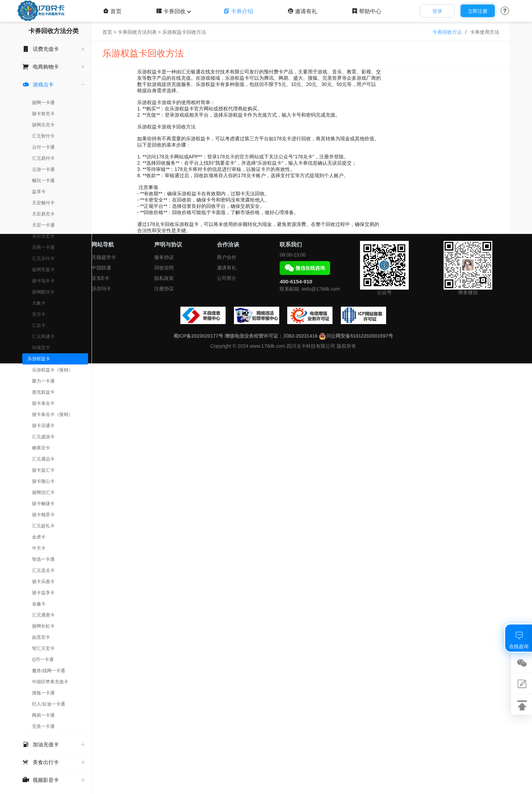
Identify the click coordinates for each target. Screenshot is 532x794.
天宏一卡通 (43, 225)
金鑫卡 (39, 604)
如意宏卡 (41, 637)
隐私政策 (164, 278)
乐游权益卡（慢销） (52, 370)
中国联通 (101, 268)
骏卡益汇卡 (43, 470)
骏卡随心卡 (43, 481)
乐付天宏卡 (43, 236)
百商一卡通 (43, 247)
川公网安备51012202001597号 (356, 336)
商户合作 (227, 257)
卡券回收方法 (447, 32)
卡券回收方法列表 (137, 32)
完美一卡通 (43, 726)
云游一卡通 (43, 169)
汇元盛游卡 (43, 437)
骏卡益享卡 (43, 593)
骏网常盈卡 (43, 270)
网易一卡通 (43, 715)
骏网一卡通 (43, 103)
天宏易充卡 (43, 214)
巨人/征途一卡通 (49, 704)
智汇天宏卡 (43, 648)
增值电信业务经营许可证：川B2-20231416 (271, 336)
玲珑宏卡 (41, 348)
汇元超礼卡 (43, 526)
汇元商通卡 (43, 336)
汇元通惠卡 (43, 615)
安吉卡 (39, 314)
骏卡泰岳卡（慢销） (52, 414)
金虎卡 (39, 537)
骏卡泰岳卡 (43, 403)
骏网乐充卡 (43, 125)
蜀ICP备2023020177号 (198, 336)
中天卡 (39, 548)
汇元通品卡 (43, 459)
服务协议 (164, 257)
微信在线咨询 (305, 268)
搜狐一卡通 (43, 693)
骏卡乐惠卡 (43, 581)
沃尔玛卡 (101, 289)
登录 (437, 11)
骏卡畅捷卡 (43, 504)
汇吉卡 (39, 325)
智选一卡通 (43, 559)
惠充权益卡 (43, 392)
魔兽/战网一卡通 (49, 671)
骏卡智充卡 (43, 114)
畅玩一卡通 (43, 180)
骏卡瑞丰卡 (43, 281)
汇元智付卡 (43, 136)
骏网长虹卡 (43, 626)
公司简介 (227, 278)
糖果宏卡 (41, 448)
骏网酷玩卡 (43, 292)
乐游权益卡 (39, 359)
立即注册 (478, 11)
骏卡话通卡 (43, 426)
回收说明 (164, 268)
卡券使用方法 (485, 32)
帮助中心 (366, 11)
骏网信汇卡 (43, 492)
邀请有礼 (302, 11)
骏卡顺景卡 (43, 515)
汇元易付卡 (43, 158)
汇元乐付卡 (43, 258)
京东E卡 (100, 278)
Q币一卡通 (43, 659)
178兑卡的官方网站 (238, 157)
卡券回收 (173, 11)
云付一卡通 (43, 147)
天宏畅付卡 (43, 203)
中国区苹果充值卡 (50, 682)
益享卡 (39, 192)
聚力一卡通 (43, 381)
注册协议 (164, 289)
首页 (112, 11)
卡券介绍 (238, 11)
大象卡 (39, 303)
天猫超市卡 (104, 257)
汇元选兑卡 (43, 570)
